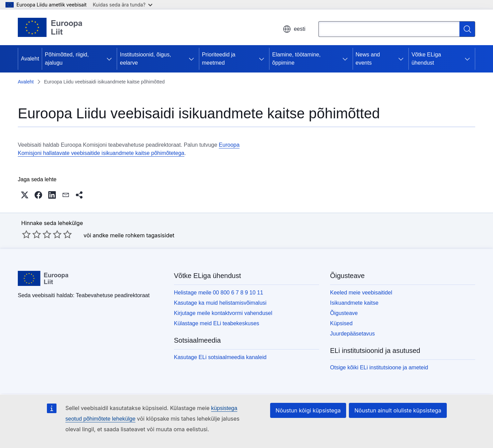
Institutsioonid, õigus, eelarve (145, 59)
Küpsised (341, 323)
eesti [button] (294, 29)
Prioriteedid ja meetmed (219, 59)
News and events (368, 59)
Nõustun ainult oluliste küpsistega (398, 410)
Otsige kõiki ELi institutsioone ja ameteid (379, 367)
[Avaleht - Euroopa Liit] (50, 27)
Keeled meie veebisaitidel (361, 293)
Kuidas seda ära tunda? (123, 5)
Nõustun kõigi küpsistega (308, 410)
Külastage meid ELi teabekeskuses (217, 323)
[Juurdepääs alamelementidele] (109, 59)
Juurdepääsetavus (352, 334)
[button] (25, 195)
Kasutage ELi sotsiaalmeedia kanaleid (220, 357)
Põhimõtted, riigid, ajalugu (67, 59)
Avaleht (30, 59)
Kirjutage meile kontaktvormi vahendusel (223, 313)
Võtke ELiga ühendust (426, 59)
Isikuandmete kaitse (354, 303)
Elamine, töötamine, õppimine (296, 59)
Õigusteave (344, 313)
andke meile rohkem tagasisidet (134, 235)
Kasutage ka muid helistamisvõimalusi (220, 303)
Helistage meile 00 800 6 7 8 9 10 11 (219, 293)
